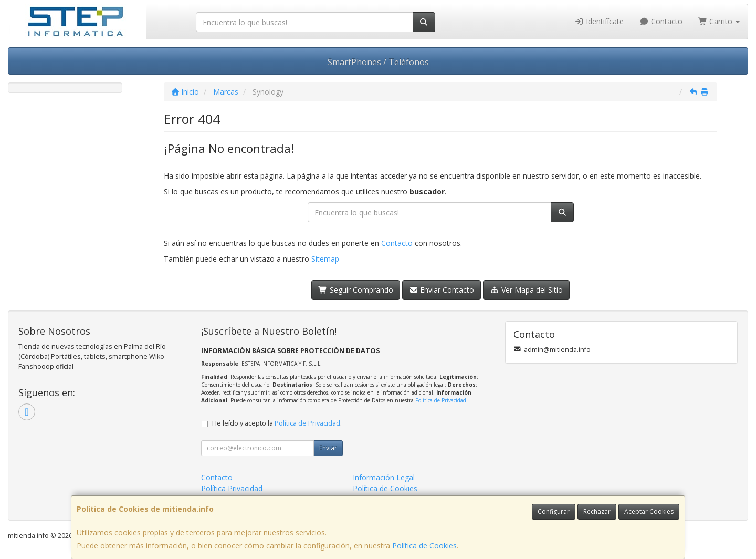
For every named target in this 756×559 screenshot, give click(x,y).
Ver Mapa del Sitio (526, 290)
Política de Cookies (424, 546)
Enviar (328, 448)
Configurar (554, 511)
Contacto (661, 21)
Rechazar (597, 511)
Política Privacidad (232, 488)
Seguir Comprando (356, 290)
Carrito (719, 21)
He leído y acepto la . (277, 423)
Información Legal (384, 477)
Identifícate (600, 21)
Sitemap (325, 259)
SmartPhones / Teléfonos (378, 62)
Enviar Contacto (442, 290)
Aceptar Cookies (649, 511)
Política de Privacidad (441, 400)
